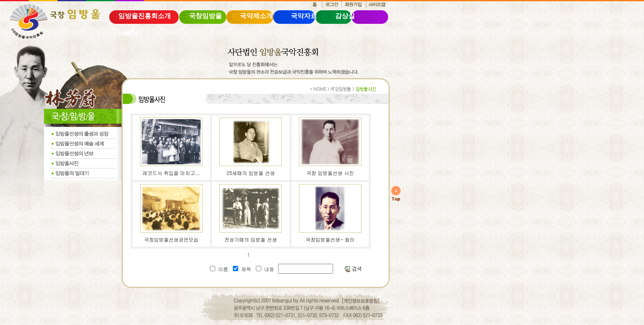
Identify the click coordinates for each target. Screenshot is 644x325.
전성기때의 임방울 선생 (251, 239)
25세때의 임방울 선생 (251, 173)
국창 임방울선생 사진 (330, 173)
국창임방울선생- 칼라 (330, 239)
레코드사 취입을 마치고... (171, 173)
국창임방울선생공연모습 (171, 239)
